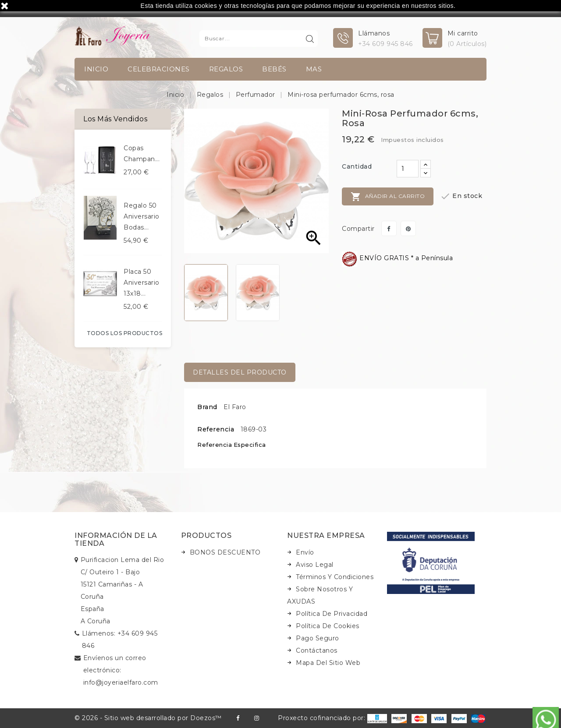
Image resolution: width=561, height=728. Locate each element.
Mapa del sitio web (328, 663)
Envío (305, 552)
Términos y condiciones (335, 577)
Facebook (238, 718)
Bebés (274, 69)
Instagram (257, 718)
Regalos (226, 69)
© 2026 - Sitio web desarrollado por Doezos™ (148, 718)
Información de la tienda (116, 539)
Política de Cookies (328, 626)
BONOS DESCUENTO (225, 552)
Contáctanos (317, 650)
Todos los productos (125, 333)
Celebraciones (159, 69)
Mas (314, 69)
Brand (207, 407)
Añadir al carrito (388, 197)
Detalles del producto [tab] (240, 372)
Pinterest (408, 228)
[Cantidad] (408, 169)
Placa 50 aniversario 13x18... (142, 283)
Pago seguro (318, 638)
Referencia (216, 429)
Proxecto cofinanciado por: (332, 718)
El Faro (235, 407)
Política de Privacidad (332, 614)
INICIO (96, 69)
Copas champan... (142, 154)
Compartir (389, 228)
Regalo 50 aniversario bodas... (142, 216)
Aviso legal (315, 565)
